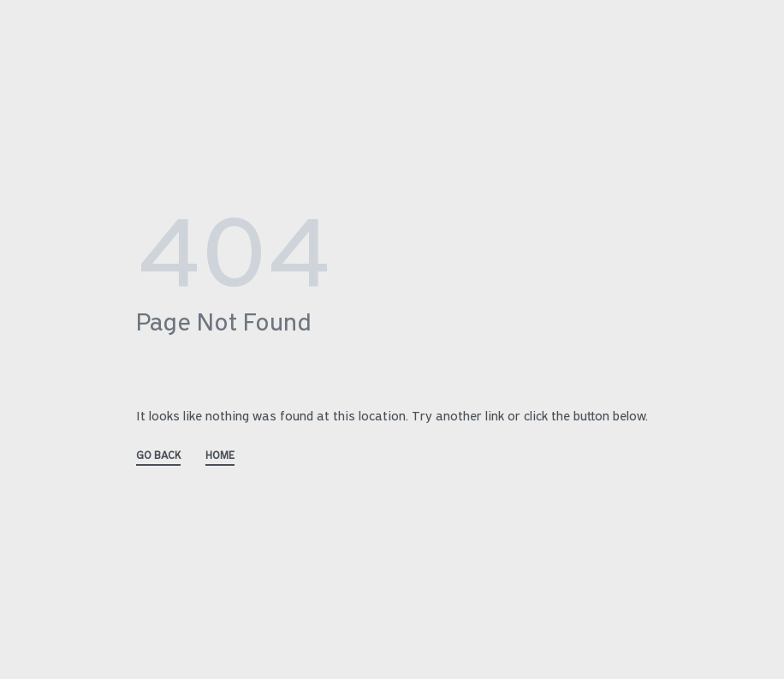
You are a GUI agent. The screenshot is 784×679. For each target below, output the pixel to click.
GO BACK (158, 456)
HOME (220, 456)
